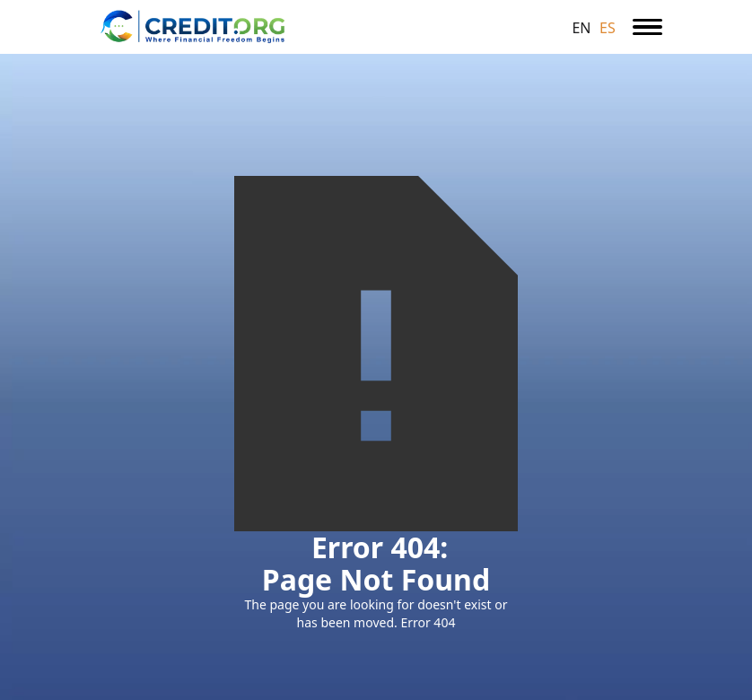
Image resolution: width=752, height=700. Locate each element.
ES (608, 28)
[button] (647, 27)
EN (581, 28)
